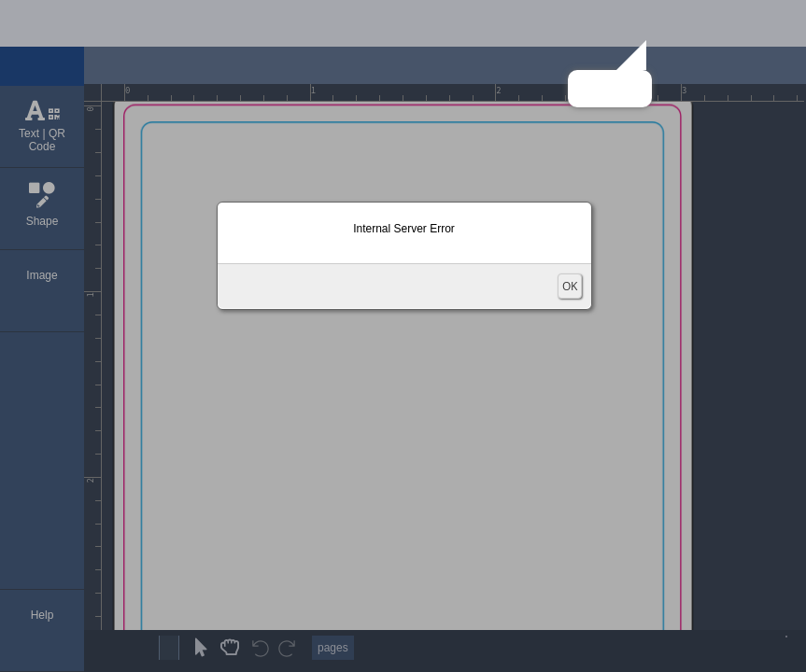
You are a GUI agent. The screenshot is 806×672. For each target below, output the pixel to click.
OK (570, 286)
